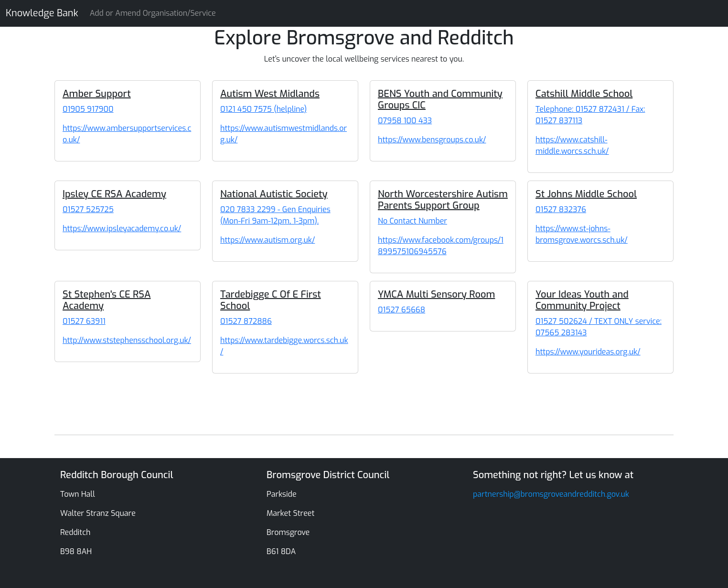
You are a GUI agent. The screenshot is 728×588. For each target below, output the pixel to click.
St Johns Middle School (586, 194)
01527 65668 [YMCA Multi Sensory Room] (401, 310)
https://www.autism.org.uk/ (268, 240)
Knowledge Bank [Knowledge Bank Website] (42, 13)
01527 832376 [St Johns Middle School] (561, 209)
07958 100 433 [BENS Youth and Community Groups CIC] (405, 121)
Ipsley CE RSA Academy (114, 194)
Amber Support (97, 94)
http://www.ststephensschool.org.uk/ (127, 340)
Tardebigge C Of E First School (271, 300)
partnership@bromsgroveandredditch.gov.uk (551, 494)
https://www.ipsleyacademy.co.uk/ (122, 229)
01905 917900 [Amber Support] (88, 109)
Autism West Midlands (270, 94)
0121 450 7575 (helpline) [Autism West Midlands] (263, 109)
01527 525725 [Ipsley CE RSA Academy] (88, 209)
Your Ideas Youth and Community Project (582, 300)
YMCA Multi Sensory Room (436, 294)
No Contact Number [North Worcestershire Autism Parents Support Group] (412, 221)
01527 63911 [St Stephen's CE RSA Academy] (84, 321)
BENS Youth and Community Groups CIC (440, 100)
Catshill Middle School (584, 94)
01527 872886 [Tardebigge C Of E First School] (246, 321)
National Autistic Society (274, 194)
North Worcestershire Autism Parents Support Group (443, 200)
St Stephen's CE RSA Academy (107, 300)
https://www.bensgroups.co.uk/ (432, 140)
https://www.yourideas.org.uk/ (588, 352)
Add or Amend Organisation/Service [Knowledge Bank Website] (153, 13)
